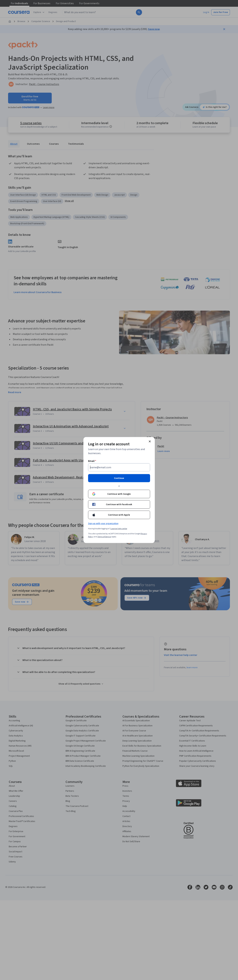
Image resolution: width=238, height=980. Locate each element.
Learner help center (119, 529)
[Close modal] (150, 441)
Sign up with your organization (103, 524)
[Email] (119, 467)
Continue (119, 478)
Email (92, 461)
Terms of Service (104, 537)
